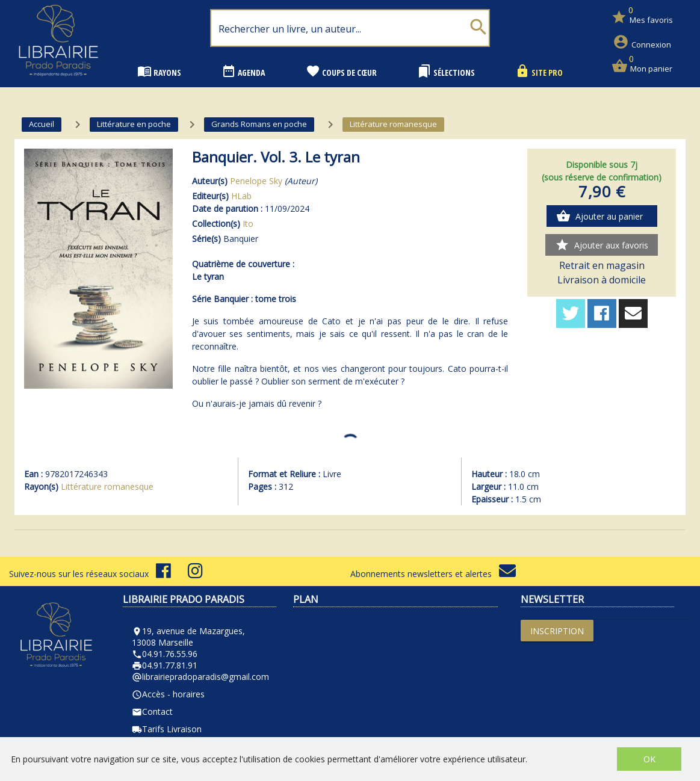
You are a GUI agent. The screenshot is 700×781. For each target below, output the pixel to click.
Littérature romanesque (107, 486)
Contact (152, 712)
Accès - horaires (168, 694)
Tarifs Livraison (167, 729)
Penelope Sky (256, 181)
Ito (248, 224)
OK (649, 759)
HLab (241, 196)
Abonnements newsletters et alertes (433, 574)
